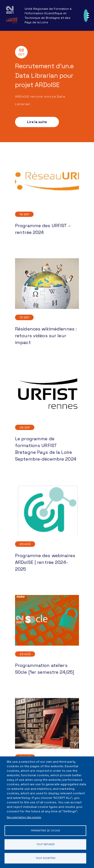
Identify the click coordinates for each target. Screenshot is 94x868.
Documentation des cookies (24, 817)
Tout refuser (45, 844)
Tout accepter (45, 858)
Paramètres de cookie (45, 831)
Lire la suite (37, 122)
